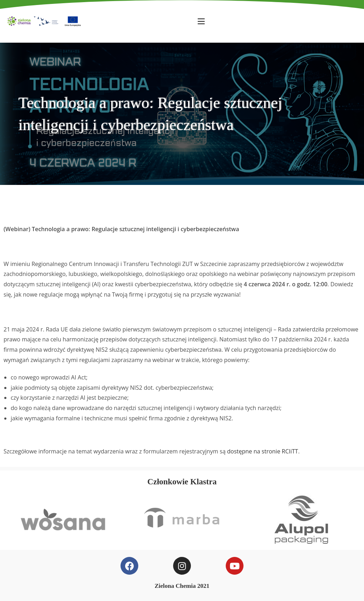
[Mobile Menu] (201, 21)
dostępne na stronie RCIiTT (263, 451)
